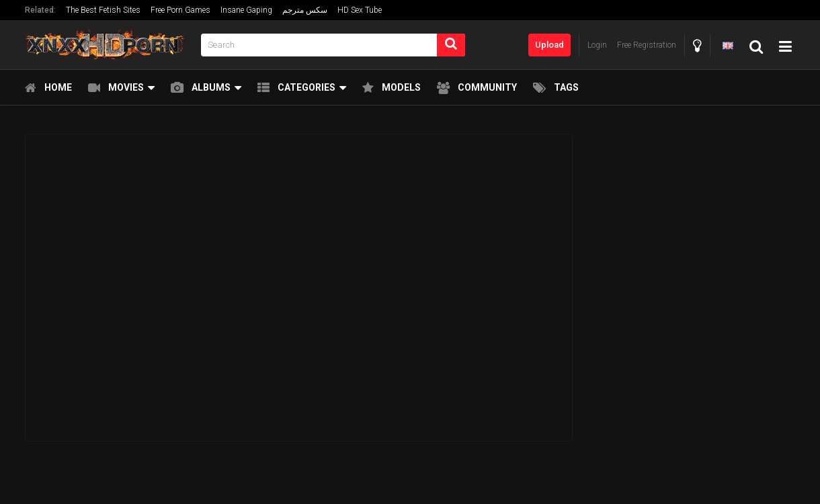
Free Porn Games (180, 10)
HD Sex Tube (360, 10)
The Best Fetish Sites (103, 10)
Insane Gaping (246, 10)
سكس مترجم (305, 10)
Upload (549, 45)
